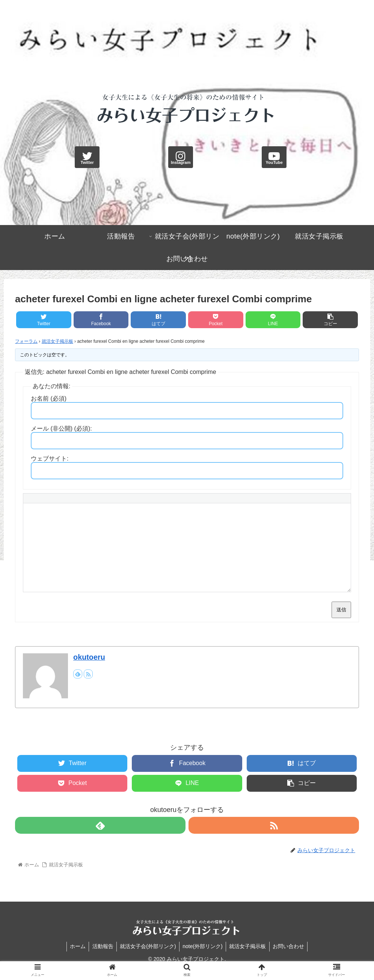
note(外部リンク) (203, 946)
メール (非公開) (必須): (61, 428)
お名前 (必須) (49, 398)
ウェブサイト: (50, 458)
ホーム (75, 946)
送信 (341, 610)
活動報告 (101, 946)
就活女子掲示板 (57, 341)
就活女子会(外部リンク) (147, 946)
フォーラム (26, 341)
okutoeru (89, 657)
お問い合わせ (291, 946)
